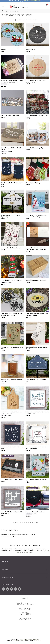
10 (32, 20)
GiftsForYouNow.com (19, 641)
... (35, 20)
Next (37, 20)
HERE (26, 552)
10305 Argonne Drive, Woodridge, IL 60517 (29, 639)
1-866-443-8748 (39, 641)
